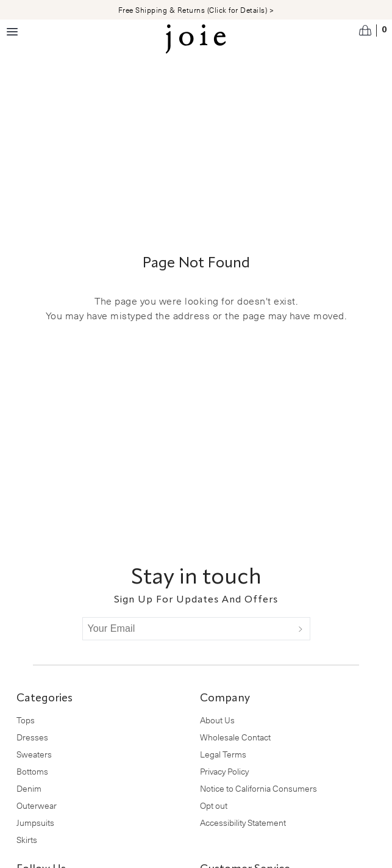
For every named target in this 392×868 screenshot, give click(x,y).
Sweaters (34, 754)
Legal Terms (223, 754)
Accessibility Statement (243, 823)
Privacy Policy (224, 771)
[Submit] (301, 629)
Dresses (32, 737)
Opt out (214, 805)
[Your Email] (187, 629)
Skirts (27, 840)
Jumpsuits (35, 823)
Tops (26, 720)
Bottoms (32, 771)
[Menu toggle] (12, 32)
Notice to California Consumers (258, 788)
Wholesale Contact (235, 737)
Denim (29, 788)
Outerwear (37, 805)
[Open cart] (373, 31)
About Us (217, 720)
